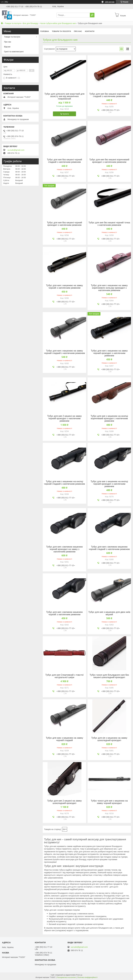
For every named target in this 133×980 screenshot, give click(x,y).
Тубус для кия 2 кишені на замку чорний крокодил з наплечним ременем (64, 419)
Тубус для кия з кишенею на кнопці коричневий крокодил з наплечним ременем (109, 419)
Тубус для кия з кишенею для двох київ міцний (109, 613)
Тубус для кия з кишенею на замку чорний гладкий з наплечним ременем (64, 352)
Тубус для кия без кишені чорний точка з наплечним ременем (109, 224)
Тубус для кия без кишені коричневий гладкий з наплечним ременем (109, 95)
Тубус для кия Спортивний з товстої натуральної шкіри (64, 676)
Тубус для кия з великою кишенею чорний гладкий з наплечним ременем (109, 548)
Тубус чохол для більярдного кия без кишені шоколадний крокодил (109, 676)
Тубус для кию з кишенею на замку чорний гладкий (65, 739)
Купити (66, 114)
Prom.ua (79, 975)
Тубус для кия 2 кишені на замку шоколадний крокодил (64, 802)
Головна (45, 31)
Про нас (78, 31)
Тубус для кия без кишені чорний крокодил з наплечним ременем (64, 224)
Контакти (90, 31)
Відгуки (7, 47)
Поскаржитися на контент (66, 977)
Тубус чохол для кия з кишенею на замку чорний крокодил (109, 802)
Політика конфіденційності (87, 977)
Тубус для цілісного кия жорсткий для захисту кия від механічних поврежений (64, 96)
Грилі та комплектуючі (14, 52)
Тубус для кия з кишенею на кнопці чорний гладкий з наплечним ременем (64, 483)
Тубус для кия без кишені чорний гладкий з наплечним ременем (64, 161)
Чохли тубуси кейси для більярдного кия (58, 23)
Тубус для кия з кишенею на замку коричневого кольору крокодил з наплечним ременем (109, 288)
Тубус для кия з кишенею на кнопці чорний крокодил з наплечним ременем (109, 484)
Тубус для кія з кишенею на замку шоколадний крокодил (109, 739)
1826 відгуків (110, 2)
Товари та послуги (13, 23)
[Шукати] (92, 15)
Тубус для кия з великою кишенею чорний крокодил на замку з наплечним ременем (64, 549)
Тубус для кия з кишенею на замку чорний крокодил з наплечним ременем (109, 353)
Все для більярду (30, 23)
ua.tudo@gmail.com (16, 150)
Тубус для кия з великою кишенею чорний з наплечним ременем (64, 613)
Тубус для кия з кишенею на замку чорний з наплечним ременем (64, 287)
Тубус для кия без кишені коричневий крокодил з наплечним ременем (109, 161)
